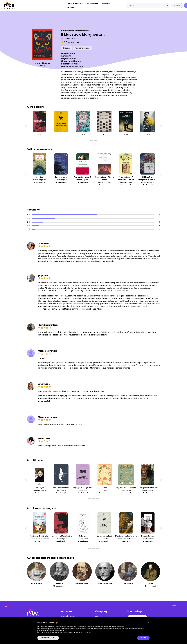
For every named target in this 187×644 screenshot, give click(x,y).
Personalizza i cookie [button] (48, 638)
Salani (72, 53)
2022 (126, 134)
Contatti (99, 616)
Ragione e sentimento (126, 487)
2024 (83, 134)
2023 (104, 134)
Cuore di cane (61, 177)
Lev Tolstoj (128, 583)
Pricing (71, 7)
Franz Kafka (104, 538)
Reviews (106, 3)
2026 (40, 134)
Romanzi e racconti (83, 177)
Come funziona (75, 3)
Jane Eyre (40, 487)
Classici (67, 47)
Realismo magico (83, 47)
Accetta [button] (143, 638)
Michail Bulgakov (68, 38)
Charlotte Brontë (39, 490)
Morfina (39, 177)
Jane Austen (83, 490)
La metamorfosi (104, 535)
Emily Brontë (61, 490)
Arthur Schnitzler (148, 538)
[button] (148, 622)
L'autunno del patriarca (126, 535)
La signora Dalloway (148, 487)
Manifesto (92, 3)
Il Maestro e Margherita (61, 535)
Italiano (72, 58)
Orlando (83, 535)
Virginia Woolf (148, 490)
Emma (104, 487)
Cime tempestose (61, 487)
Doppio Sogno (148, 535)
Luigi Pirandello (105, 583)
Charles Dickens (82, 583)
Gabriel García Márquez (40, 538)
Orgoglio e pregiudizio (83, 487)
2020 (148, 134)
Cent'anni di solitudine (40, 535)
